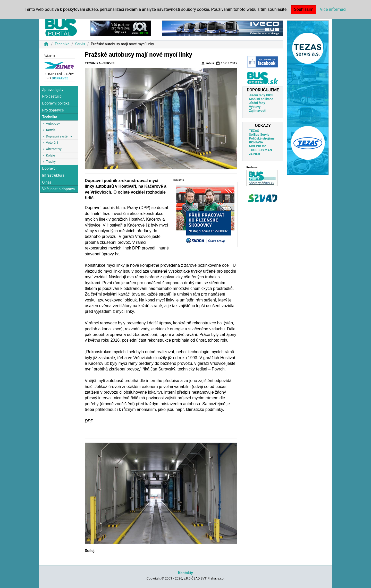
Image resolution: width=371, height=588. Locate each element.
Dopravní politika (56, 103)
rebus (208, 63)
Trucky (51, 162)
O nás (47, 182)
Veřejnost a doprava (58, 189)
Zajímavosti (258, 111)
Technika (62, 44)
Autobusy (53, 123)
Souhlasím (304, 9)
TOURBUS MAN (260, 150)
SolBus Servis (259, 135)
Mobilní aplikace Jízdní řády (261, 101)
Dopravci (49, 168)
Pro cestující (52, 96)
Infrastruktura (53, 175)
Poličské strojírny (262, 138)
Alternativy (54, 149)
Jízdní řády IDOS (261, 95)
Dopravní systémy (59, 136)
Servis (80, 44)
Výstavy (255, 107)
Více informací (333, 9)
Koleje (50, 155)
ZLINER (254, 154)
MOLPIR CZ (257, 146)
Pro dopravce (53, 110)
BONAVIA (256, 142)
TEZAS (254, 131)
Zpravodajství (53, 90)
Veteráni (52, 142)
